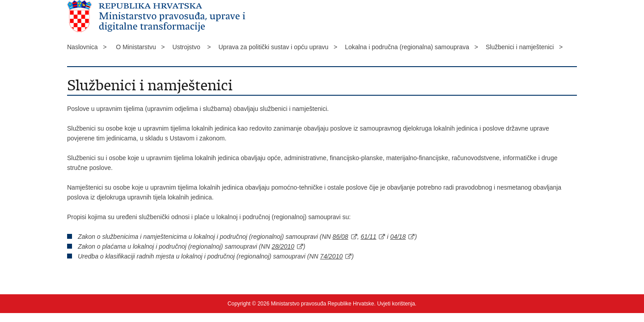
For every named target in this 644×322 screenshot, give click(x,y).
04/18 (398, 237)
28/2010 (283, 246)
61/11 (368, 237)
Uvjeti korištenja (396, 304)
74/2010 (332, 256)
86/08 (341, 237)
